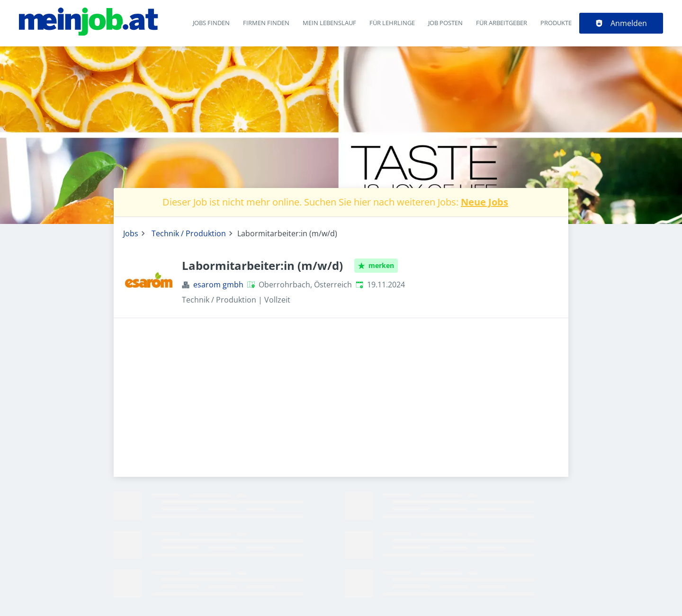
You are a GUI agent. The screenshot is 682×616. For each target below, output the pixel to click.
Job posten (445, 23)
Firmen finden (266, 23)
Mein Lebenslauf (329, 23)
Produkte (556, 23)
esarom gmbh (218, 285)
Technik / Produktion (189, 233)
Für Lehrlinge (392, 23)
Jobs (131, 233)
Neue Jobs (485, 202)
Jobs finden (211, 23)
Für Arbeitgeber (502, 23)
